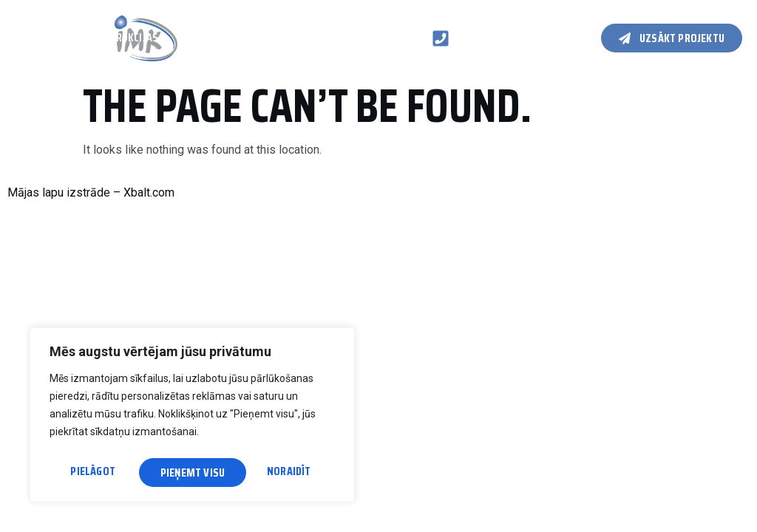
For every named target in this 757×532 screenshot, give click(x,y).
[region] (192, 418)
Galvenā (29, 23)
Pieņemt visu (283, 473)
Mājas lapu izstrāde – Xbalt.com (91, 192)
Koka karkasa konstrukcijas (86, 38)
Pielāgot (92, 473)
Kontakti (38, 54)
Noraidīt (183, 473)
